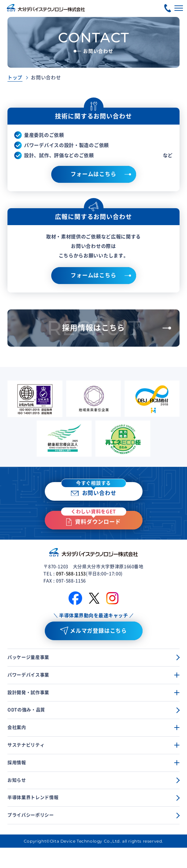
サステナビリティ (26, 745)
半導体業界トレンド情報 (33, 797)
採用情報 (17, 763)
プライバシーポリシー (31, 815)
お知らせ (17, 780)
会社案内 (17, 727)
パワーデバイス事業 (28, 675)
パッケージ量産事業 (28, 657)
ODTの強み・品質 (26, 710)
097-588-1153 (71, 574)
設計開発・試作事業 (28, 692)
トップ (15, 78)
